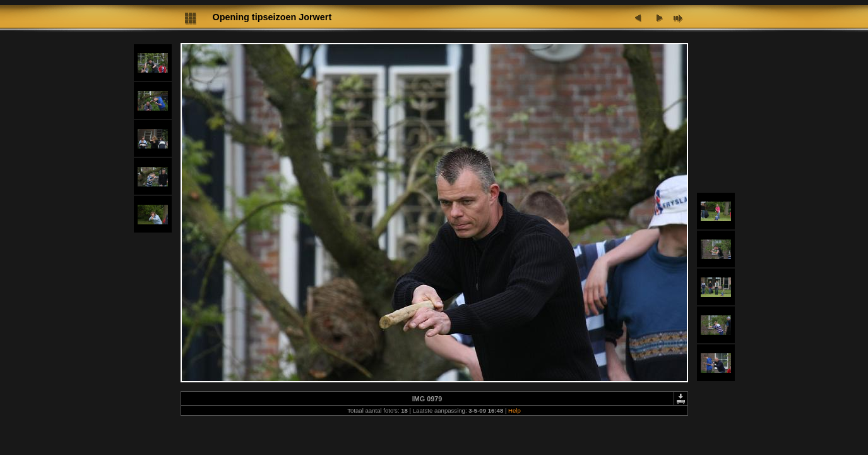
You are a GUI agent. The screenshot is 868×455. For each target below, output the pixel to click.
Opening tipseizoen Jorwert (272, 17)
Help (514, 410)
